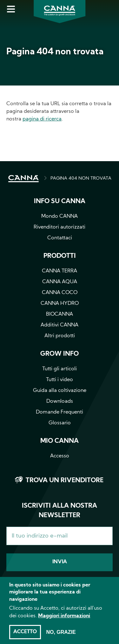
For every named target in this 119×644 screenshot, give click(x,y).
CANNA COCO (60, 293)
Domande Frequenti (60, 412)
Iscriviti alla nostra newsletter (60, 511)
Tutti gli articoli (60, 369)
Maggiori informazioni (64, 621)
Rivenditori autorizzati (60, 227)
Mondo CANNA (60, 216)
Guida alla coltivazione (60, 391)
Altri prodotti (60, 336)
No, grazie (61, 637)
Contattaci (60, 238)
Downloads (60, 401)
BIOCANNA (60, 314)
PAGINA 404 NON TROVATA (81, 178)
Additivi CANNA (60, 325)
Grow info (60, 354)
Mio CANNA (60, 441)
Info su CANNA (60, 202)
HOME (23, 179)
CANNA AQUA (60, 282)
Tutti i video (60, 380)
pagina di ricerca (42, 119)
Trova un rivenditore (65, 481)
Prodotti (60, 256)
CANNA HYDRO (60, 304)
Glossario (60, 423)
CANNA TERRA (60, 271)
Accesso (60, 456)
